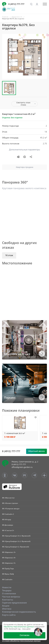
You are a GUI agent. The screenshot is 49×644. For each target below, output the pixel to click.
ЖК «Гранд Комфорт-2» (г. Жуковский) (16, 541)
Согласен (24, 635)
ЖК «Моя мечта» (8, 498)
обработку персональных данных (19, 627)
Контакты (8, 600)
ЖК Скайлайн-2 (8, 514)
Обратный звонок (37, 451)
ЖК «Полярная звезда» (11, 509)
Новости (7, 587)
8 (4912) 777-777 (16, 4)
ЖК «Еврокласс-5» (9, 563)
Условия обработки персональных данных (21, 641)
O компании (9, 593)
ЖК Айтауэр (7, 520)
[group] (24, 56)
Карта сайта (9, 615)
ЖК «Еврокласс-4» (9, 558)
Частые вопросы (11, 597)
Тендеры (7, 590)
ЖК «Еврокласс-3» (9, 552)
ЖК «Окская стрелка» (10, 503)
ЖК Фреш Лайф (8, 574)
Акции (6, 606)
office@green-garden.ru (22, 467)
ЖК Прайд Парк (8, 569)
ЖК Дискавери (8, 525)
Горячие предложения (14, 603)
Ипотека (7, 609)
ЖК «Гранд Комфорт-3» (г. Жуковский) (16, 536)
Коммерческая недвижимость (19, 612)
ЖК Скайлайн (7, 579)
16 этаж (9, 255)
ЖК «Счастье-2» (8, 530)
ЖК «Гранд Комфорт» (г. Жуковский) (16, 547)
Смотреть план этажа (23, 104)
